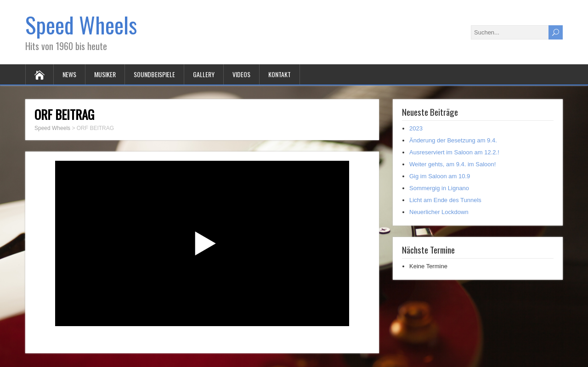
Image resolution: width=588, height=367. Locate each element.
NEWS (69, 74)
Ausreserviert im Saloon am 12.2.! (454, 152)
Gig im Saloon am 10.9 (440, 176)
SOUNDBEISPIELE (154, 74)
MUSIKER (105, 74)
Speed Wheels (81, 25)
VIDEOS (241, 74)
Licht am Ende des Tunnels (445, 200)
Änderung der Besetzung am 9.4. (453, 140)
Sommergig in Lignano (439, 188)
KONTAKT (280, 74)
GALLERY (204, 74)
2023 (416, 128)
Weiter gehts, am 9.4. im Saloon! (452, 164)
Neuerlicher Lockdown (439, 212)
